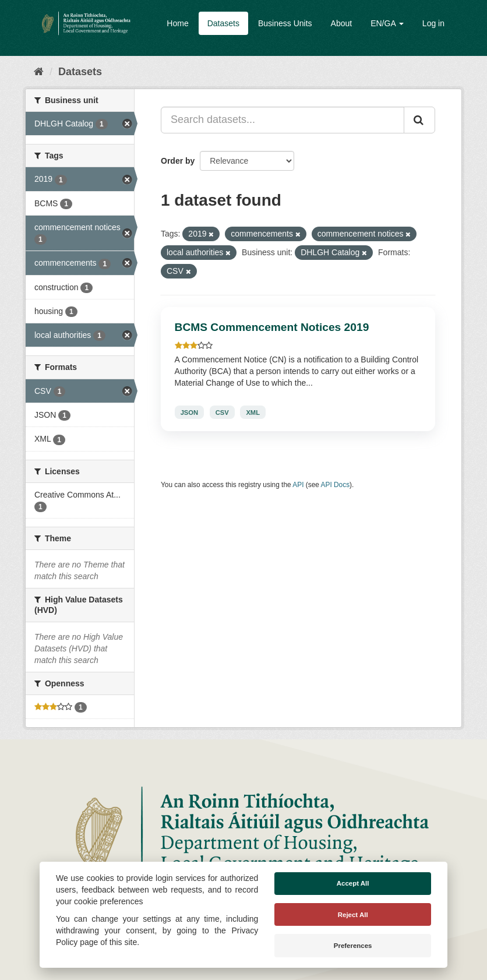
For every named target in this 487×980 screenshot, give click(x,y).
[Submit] (419, 120)
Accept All (353, 883)
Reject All (353, 915)
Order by (178, 161)
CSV (222, 412)
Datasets (223, 23)
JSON (189, 412)
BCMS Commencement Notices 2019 (272, 327)
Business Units (285, 23)
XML (253, 412)
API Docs (336, 485)
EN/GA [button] (387, 23)
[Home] (39, 72)
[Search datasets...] (283, 120)
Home (177, 23)
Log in (433, 23)
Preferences (353, 946)
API (298, 485)
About (342, 23)
